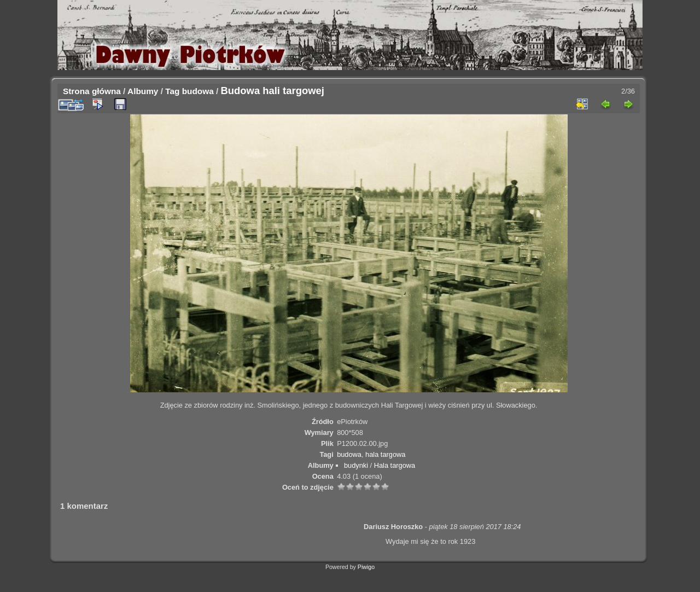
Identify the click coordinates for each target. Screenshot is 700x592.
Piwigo (366, 567)
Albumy (143, 91)
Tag (172, 91)
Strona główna (92, 91)
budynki (356, 465)
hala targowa (385, 454)
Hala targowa (395, 465)
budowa (198, 91)
